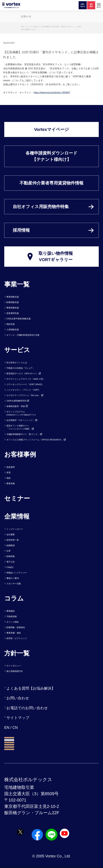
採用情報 (21, 230)
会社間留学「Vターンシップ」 (22, 420)
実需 (9, 473)
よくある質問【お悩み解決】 (31, 688)
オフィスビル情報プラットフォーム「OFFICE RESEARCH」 (36, 440)
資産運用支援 (13, 313)
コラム (14, 598)
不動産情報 (12, 616)
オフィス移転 (13, 622)
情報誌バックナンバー (17, 573)
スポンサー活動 (14, 584)
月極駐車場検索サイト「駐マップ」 (24, 434)
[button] (99, 5)
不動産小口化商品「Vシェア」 (20, 368)
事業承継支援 (13, 308)
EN (7, 727)
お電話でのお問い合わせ (27, 708)
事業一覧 (17, 284)
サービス (17, 350)
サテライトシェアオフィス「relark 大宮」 (26, 379)
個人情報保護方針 (15, 671)
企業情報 (17, 516)
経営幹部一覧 (13, 540)
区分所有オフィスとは (17, 363)
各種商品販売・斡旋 (17, 406)
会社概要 (11, 534)
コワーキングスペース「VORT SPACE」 (25, 384)
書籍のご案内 (13, 578)
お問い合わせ (18, 698)
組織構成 (11, 545)
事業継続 (11, 611)
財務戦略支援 (13, 302)
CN (15, 727)
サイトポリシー (14, 666)
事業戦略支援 (13, 297)
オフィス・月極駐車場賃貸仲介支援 (23, 335)
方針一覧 (17, 653)
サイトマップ (18, 718)
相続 (9, 478)
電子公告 (11, 562)
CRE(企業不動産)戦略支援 (19, 319)
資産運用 (11, 467)
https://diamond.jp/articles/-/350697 (52, 93)
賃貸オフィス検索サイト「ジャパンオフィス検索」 (20, 427)
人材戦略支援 (13, 330)
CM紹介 (10, 567)
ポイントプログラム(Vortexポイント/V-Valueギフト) (21, 413)
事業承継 (11, 483)
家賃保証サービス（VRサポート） (24, 373)
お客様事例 (20, 454)
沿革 (9, 551)
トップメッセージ (15, 529)
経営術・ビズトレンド (17, 638)
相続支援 (11, 324)
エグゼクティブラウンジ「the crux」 (25, 395)
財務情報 (11, 556)
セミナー (17, 498)
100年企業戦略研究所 (18, 401)
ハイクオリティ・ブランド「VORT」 (24, 390)
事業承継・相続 (14, 633)
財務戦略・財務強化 (16, 627)
